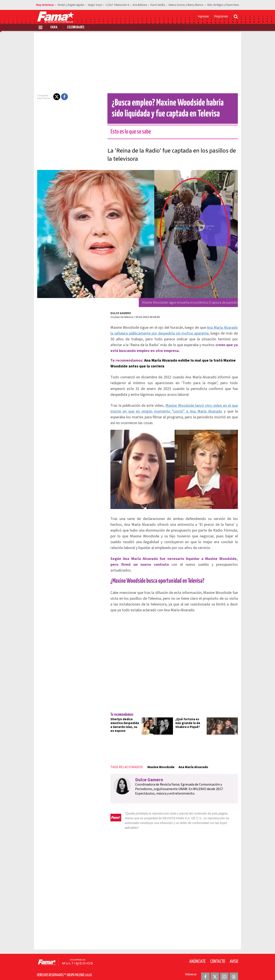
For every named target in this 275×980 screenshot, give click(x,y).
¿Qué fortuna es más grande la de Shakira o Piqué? (191, 721)
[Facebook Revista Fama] (205, 969)
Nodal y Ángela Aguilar (71, 5)
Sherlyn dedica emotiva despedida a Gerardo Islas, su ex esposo (123, 722)
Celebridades (76, 27)
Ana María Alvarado (191, 764)
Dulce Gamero (118, 313)
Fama (54, 27)
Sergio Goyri (95, 5)
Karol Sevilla (158, 5)
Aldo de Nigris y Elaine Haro (223, 5)
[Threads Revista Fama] (234, 969)
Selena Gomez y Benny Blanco (186, 5)
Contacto (218, 954)
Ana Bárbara (140, 5)
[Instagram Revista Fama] (224, 969)
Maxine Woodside (158, 764)
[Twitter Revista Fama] (215, 969)
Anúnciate (197, 954)
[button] (54, 97)
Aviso (234, 954)
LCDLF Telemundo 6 (117, 5)
